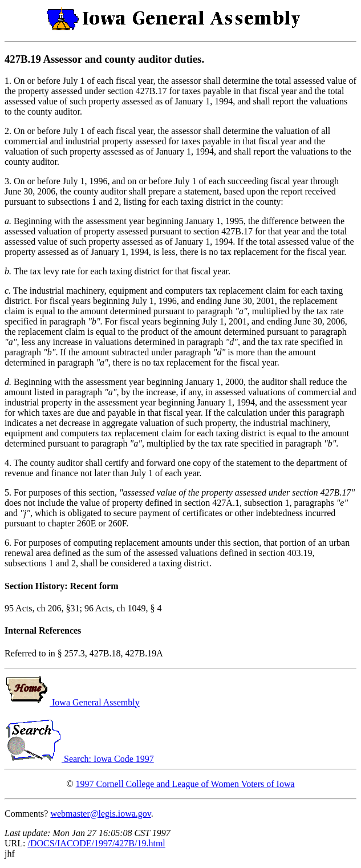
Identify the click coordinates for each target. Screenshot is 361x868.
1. (9, 81)
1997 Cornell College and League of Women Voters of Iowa (185, 784)
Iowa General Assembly (72, 702)
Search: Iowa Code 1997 (79, 759)
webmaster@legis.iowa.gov (100, 814)
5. (9, 492)
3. (9, 181)
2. (9, 131)
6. (9, 543)
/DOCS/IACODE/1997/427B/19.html (96, 843)
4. (9, 463)
